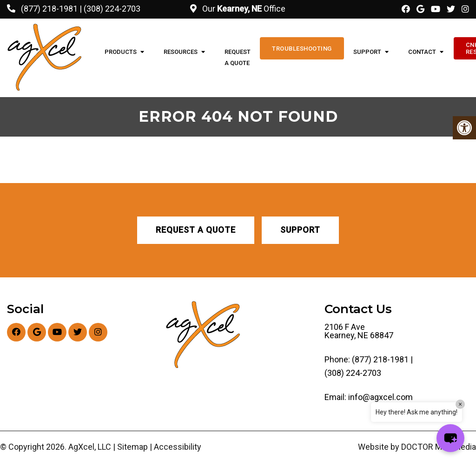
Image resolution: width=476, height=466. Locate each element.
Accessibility (178, 447)
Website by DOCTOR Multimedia (417, 447)
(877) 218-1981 (49, 9)
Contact (422, 52)
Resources (181, 52)
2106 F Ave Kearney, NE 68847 (359, 331)
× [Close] (460, 404)
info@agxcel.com (380, 397)
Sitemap (132, 447)
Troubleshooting (302, 49)
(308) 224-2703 (112, 9)
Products (121, 52)
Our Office (243, 9)
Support (367, 52)
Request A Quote (238, 57)
